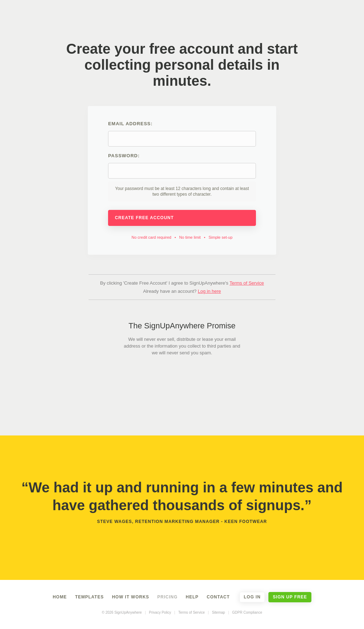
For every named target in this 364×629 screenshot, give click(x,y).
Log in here (209, 291)
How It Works (131, 597)
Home (60, 597)
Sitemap (218, 612)
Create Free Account (182, 218)
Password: (182, 177)
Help (192, 597)
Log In (252, 597)
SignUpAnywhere (185, 17)
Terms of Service (247, 283)
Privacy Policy (160, 612)
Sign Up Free (290, 597)
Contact (218, 597)
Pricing (168, 597)
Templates (89, 597)
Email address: (182, 134)
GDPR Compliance (247, 612)
